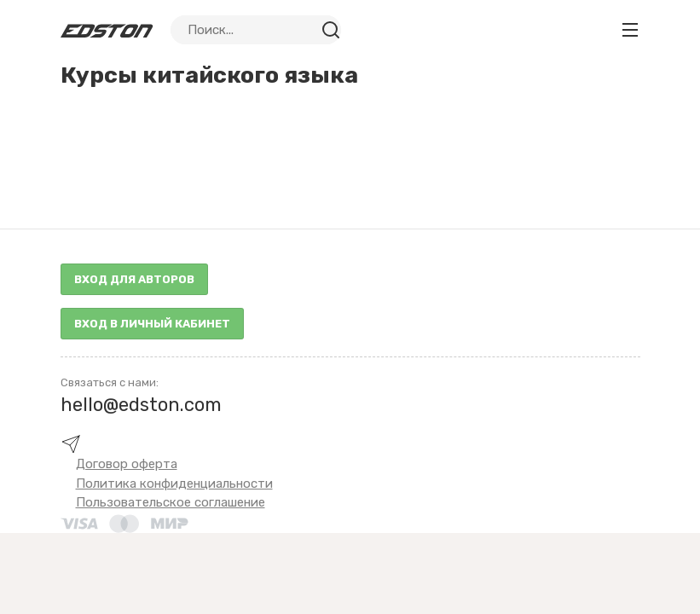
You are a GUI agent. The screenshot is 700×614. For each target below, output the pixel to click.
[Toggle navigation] (630, 30)
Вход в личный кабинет (152, 324)
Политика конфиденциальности (174, 484)
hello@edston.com (141, 405)
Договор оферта (127, 464)
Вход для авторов (134, 279)
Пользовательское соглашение (171, 502)
